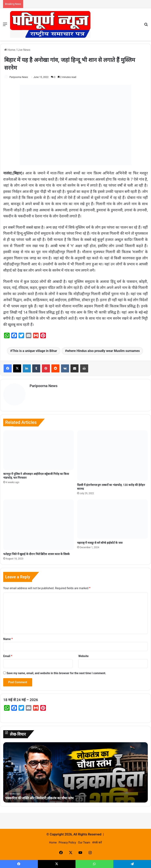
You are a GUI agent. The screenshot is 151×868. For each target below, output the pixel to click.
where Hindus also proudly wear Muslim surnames (103, 351)
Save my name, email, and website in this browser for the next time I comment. (56, 672)
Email (8, 655)
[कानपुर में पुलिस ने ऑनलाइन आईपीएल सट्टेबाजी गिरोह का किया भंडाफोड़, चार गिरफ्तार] (39, 449)
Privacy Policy (67, 841)
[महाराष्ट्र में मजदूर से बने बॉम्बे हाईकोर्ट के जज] (112, 518)
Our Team (84, 841)
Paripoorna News (19, 77)
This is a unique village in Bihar (35, 351)
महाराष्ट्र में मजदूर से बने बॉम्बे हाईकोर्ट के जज (100, 541)
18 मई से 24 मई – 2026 (21, 698)
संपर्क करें (97, 841)
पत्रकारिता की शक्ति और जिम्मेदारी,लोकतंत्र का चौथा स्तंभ (43, 797)
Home (10, 50)
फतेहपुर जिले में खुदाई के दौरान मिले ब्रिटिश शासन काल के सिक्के (36, 552)
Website (83, 655)
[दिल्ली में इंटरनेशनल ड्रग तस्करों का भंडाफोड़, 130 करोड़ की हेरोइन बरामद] (112, 454)
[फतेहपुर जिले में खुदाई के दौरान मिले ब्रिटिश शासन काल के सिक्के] (39, 523)
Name (8, 638)
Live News (24, 50)
